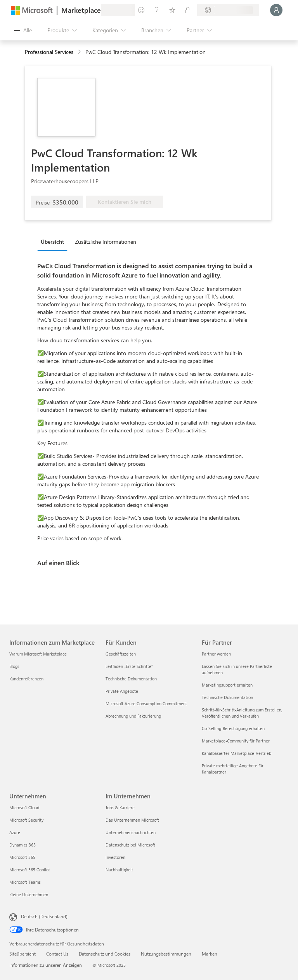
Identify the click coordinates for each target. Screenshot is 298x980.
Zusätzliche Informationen (106, 242)
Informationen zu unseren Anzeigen (46, 965)
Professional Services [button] (49, 52)
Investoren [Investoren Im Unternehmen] (115, 857)
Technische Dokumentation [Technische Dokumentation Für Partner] (227, 697)
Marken (210, 954)
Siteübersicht (23, 954)
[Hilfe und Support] (157, 10)
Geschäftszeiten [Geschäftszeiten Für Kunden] (121, 654)
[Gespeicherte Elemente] (172, 10)
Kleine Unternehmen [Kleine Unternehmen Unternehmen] (29, 894)
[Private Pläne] (188, 10)
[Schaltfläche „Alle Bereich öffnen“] (23, 30)
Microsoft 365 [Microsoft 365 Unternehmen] (22, 857)
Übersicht (52, 242)
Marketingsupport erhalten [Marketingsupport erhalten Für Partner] (227, 685)
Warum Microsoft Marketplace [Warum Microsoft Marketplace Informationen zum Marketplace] (38, 654)
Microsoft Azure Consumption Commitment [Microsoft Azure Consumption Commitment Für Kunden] (146, 703)
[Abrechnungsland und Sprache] (228, 10)
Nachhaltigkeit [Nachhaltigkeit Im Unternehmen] (119, 870)
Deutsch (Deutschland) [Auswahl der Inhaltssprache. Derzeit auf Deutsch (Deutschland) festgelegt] (44, 916)
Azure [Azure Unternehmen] (15, 832)
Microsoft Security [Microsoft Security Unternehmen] (26, 820)
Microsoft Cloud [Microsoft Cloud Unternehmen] (24, 807)
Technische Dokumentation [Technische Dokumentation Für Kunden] (131, 679)
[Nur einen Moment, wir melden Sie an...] (276, 10)
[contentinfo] (80, 52)
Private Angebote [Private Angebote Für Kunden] (122, 691)
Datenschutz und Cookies (105, 954)
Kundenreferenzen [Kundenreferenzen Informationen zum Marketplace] (26, 679)
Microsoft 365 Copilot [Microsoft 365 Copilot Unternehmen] (30, 870)
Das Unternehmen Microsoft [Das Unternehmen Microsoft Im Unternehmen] (132, 820)
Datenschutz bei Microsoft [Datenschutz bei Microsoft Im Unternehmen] (130, 845)
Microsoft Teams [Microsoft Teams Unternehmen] (25, 882)
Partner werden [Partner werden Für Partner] (216, 654)
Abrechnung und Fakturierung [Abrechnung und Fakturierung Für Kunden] (133, 716)
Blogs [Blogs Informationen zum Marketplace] (14, 666)
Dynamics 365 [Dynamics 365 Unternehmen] (23, 845)
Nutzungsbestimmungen (166, 954)
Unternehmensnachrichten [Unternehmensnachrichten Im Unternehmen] (131, 832)
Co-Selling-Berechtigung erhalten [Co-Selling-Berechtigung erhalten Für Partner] (233, 728)
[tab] (54, 241)
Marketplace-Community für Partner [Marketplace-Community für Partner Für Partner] (236, 741)
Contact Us (57, 954)
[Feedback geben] (141, 10)
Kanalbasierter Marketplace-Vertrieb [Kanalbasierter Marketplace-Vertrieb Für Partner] (236, 753)
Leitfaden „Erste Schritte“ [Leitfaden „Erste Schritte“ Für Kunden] (129, 666)
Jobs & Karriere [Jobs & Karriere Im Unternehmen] (120, 807)
